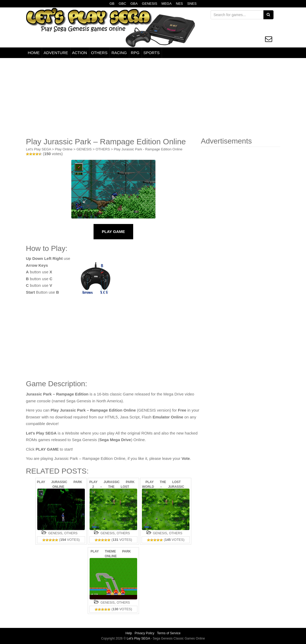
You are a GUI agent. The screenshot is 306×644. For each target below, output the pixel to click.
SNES (192, 4)
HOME (34, 53)
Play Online (64, 149)
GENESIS (150, 4)
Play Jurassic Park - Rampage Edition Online (148, 149)
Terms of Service (169, 633)
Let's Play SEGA (38, 149)
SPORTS (152, 53)
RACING (119, 53)
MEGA (166, 4)
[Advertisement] (153, 98)
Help (129, 633)
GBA (134, 4)
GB (112, 4)
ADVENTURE (56, 53)
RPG (135, 53)
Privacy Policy (144, 633)
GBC (122, 4)
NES (180, 4)
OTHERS (99, 53)
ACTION (80, 53)
